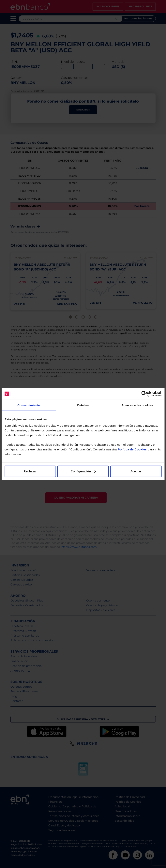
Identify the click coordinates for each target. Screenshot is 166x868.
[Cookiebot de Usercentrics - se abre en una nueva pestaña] (144, 394)
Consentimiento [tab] (29, 405)
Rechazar (30, 471)
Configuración (83, 471)
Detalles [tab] (83, 405)
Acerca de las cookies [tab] (137, 405)
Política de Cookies (132, 449)
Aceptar (136, 471)
